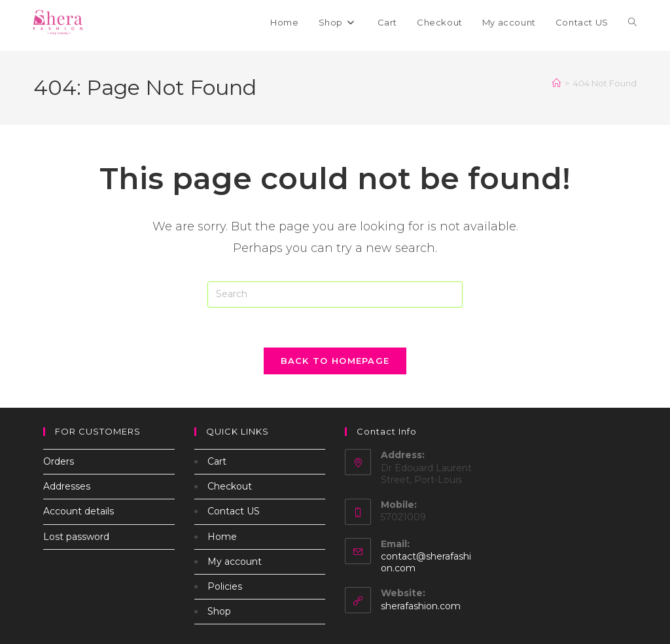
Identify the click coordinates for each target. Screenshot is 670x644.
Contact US (234, 511)
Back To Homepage (335, 361)
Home (222, 537)
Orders (59, 461)
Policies (225, 586)
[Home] (556, 83)
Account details (79, 511)
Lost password (76, 537)
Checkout (230, 486)
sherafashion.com (421, 606)
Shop (219, 611)
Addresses (67, 486)
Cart (217, 461)
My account (235, 562)
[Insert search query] (335, 295)
